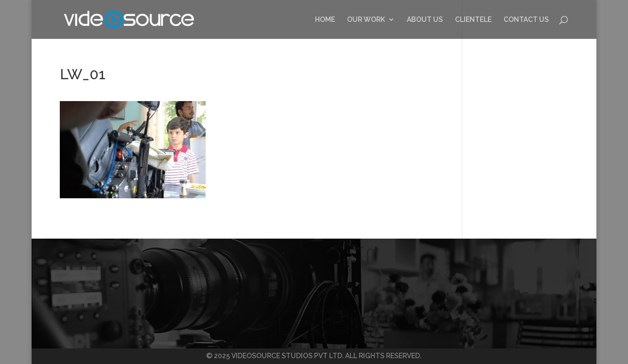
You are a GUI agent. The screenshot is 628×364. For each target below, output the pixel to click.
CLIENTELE (473, 20)
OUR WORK (366, 20)
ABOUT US (425, 20)
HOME (325, 20)
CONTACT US (526, 20)
